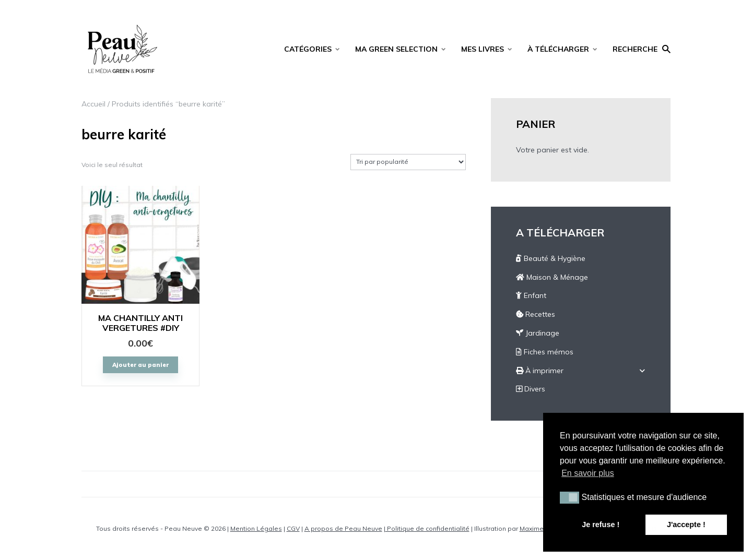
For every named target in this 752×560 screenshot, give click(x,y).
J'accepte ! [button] (686, 525)
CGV (293, 528)
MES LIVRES (483, 49)
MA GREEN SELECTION (396, 49)
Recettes (536, 314)
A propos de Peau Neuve (343, 528)
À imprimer (540, 371)
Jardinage (538, 333)
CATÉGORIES (308, 49)
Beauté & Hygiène (551, 258)
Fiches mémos (545, 352)
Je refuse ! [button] (601, 525)
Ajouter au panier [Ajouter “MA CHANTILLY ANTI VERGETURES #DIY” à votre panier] (140, 365)
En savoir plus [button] (588, 473)
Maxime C (534, 528)
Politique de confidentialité (427, 528)
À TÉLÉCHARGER (558, 49)
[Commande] (408, 162)
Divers (531, 389)
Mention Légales (256, 528)
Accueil (93, 104)
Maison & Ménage (552, 277)
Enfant (531, 295)
